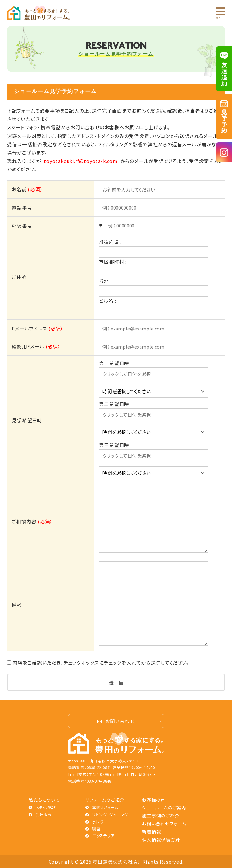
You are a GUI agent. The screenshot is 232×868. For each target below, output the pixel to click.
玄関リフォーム (105, 807)
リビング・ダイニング (110, 815)
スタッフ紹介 (47, 807)
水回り (98, 822)
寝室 (96, 829)
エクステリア (103, 836)
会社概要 (44, 815)
